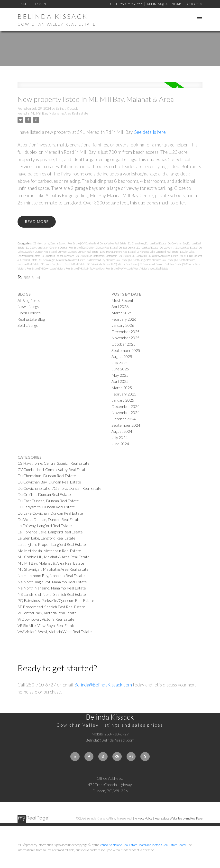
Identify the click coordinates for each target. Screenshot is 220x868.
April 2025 (120, 381)
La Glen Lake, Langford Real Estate (46, 538)
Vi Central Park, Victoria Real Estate (47, 613)
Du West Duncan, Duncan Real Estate (78, 252)
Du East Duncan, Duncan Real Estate (138, 247)
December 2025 (125, 332)
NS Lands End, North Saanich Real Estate (63, 264)
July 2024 (119, 438)
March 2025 (122, 388)
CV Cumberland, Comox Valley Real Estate (104, 243)
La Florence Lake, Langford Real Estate (158, 252)
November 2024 (125, 412)
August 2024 (122, 431)
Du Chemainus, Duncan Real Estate (147, 243)
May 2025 (120, 375)
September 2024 (126, 425)
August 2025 (122, 356)
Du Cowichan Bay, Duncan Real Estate (49, 482)
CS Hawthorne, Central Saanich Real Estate (57, 243)
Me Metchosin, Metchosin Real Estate (109, 256)
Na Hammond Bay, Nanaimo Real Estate (107, 260)
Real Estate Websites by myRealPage (179, 818)
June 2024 (120, 444)
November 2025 (125, 338)
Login (41, 4)
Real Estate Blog (31, 319)
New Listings (28, 306)
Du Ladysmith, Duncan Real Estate (179, 247)
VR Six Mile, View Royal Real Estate (99, 268)
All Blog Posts (29, 300)
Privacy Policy (143, 818)
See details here (150, 132)
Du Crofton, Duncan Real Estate (100, 247)
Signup (24, 4)
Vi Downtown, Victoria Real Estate (59, 268)
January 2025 (123, 400)
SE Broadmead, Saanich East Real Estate (161, 264)
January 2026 (123, 325)
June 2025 (120, 369)
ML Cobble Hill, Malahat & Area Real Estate (155, 256)
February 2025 (124, 394)
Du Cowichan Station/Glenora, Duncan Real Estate (54, 247)
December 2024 (125, 406)
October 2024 (124, 419)
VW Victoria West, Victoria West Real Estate (144, 268)
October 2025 (124, 344)
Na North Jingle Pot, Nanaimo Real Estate (152, 260)
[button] (75, 757)
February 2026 (124, 319)
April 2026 (120, 306)
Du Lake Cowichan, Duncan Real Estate (50, 513)
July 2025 (119, 363)
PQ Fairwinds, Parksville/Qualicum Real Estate (113, 264)
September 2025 (126, 350)
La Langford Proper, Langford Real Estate (64, 256)
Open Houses (29, 313)
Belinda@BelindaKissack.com (103, 685)
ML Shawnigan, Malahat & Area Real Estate (62, 260)
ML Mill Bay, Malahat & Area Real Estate (59, 113)
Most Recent (122, 300)
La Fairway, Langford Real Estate (118, 252)
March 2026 (122, 313)
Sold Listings (28, 325)
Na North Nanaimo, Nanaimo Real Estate (52, 588)
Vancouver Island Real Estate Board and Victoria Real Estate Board (143, 845)
